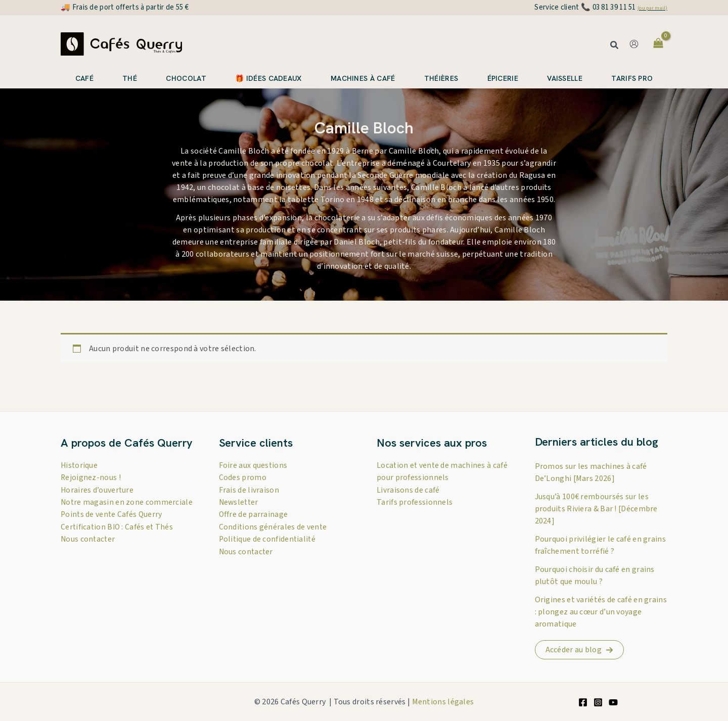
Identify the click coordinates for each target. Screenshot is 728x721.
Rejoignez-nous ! (91, 477)
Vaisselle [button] (565, 78)
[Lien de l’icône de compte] (634, 44)
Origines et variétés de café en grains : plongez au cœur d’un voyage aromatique (601, 612)
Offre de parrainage (254, 514)
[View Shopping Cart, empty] (658, 44)
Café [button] (84, 78)
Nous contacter (88, 550)
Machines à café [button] (363, 78)
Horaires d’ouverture (98, 490)
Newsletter (240, 502)
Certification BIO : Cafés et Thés (118, 538)
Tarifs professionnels (415, 502)
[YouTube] (613, 702)
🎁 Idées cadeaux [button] (268, 78)
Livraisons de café (408, 490)
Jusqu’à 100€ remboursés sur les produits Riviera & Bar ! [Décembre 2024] (596, 509)
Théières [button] (441, 78)
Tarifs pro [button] (632, 78)
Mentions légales (443, 702)
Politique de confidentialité (268, 538)
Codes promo (243, 477)
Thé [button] (130, 78)
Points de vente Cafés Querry (112, 526)
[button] (615, 46)
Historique (80, 465)
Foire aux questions (254, 465)
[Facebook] (583, 702)
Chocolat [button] (186, 78)
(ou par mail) (652, 8)
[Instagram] (598, 702)
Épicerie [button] (503, 78)
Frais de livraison (249, 490)
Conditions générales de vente (274, 526)
